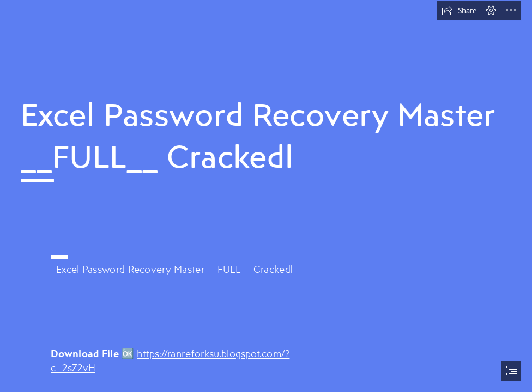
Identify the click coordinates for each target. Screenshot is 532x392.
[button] (459, 10)
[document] (266, 196)
